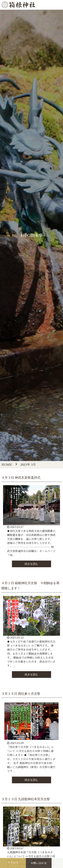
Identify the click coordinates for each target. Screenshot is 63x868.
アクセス (13, 863)
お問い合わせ (39, 863)
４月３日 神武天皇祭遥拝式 (21, 478)
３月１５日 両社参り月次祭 (21, 694)
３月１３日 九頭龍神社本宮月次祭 (26, 799)
